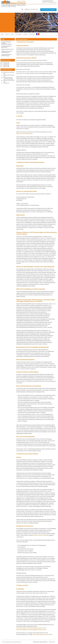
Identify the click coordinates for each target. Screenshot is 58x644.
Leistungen (19, 34)
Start (2, 34)
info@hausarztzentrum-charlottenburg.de (7, 52)
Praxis (7, 34)
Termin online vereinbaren (48, 10)
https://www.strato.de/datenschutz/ (24, 134)
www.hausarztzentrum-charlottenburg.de (7, 55)
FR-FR (38, 34)
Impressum (52, 642)
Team (12, 34)
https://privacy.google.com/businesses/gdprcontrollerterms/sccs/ (31, 630)
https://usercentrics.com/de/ (40, 535)
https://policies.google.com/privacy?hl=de (43, 634)
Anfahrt (26, 34)
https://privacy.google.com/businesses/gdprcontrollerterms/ (30, 628)
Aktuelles (32, 34)
